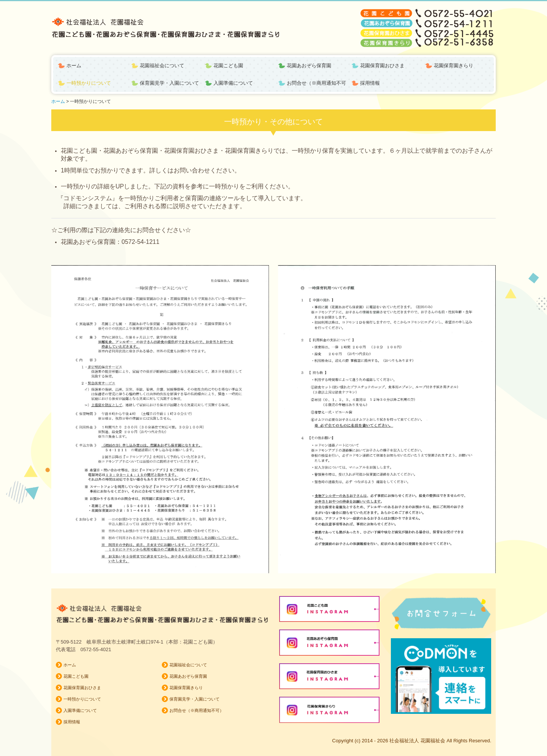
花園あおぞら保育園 (309, 66)
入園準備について (233, 83)
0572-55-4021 (96, 649)
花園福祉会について (162, 66)
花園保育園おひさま (382, 66)
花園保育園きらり (454, 66)
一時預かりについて (89, 83)
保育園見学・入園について (169, 83)
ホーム (74, 66)
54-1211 (148, 242)
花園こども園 (228, 66)
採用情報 (370, 83)
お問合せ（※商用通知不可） (317, 83)
